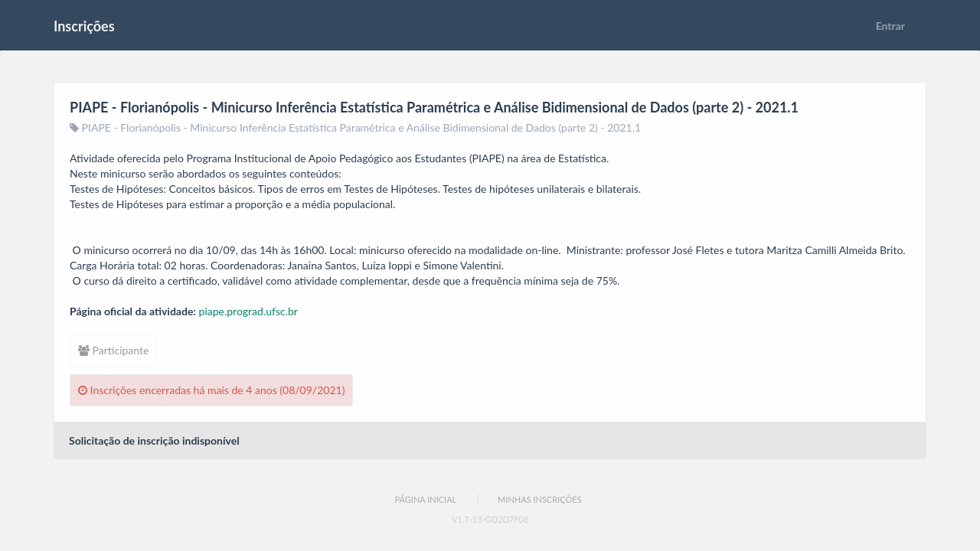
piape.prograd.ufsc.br (248, 311)
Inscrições (84, 26)
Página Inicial (425, 499)
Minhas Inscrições (539, 499)
